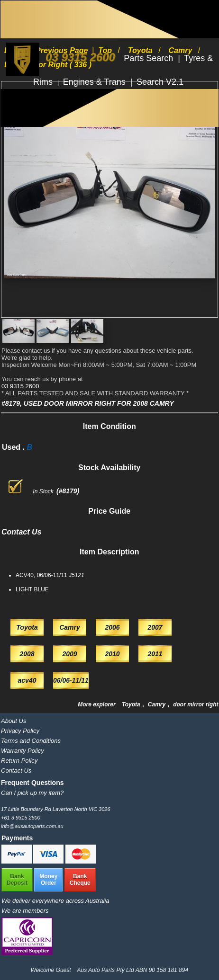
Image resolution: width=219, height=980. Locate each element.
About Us (14, 721)
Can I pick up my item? (32, 793)
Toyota (132, 704)
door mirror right (196, 704)
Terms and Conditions (31, 741)
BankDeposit (17, 880)
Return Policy (19, 761)
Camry (158, 704)
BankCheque (80, 880)
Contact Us (16, 771)
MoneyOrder (48, 880)
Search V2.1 (160, 82)
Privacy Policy (20, 731)
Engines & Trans (96, 82)
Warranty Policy (23, 751)
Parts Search (150, 58)
